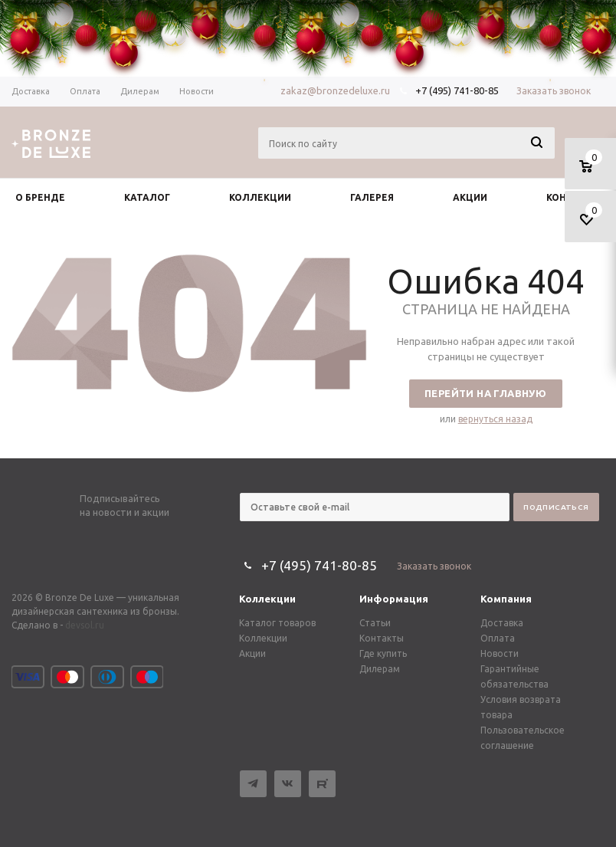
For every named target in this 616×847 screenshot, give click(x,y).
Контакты (382, 638)
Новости (500, 653)
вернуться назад (495, 419)
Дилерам (380, 669)
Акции (252, 653)
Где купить (383, 653)
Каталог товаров (277, 623)
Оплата (498, 638)
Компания (506, 599)
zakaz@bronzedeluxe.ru (335, 90)
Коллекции (267, 599)
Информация (394, 599)
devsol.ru (85, 625)
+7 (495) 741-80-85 (457, 90)
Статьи (375, 623)
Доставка (502, 623)
